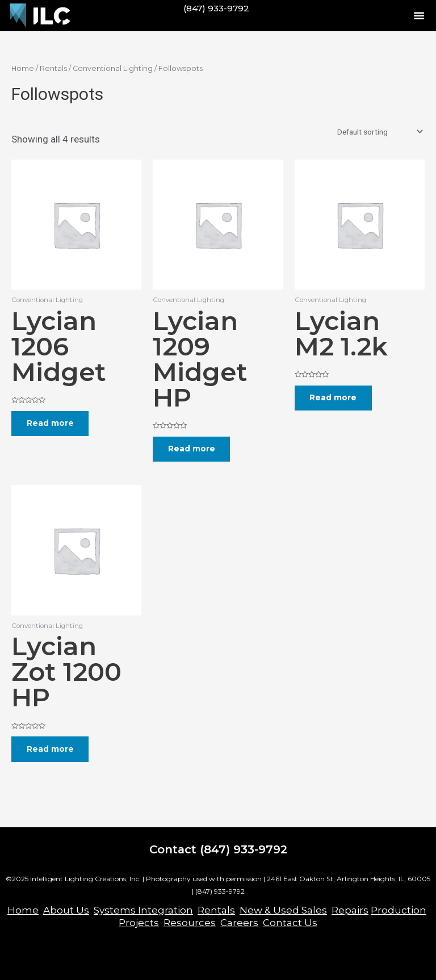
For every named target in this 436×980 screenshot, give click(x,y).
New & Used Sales (283, 910)
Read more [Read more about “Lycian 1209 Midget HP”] (192, 449)
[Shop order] (379, 132)
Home (23, 68)
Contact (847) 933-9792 (218, 849)
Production (399, 910)
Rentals (53, 68)
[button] (419, 15)
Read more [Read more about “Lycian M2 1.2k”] (334, 398)
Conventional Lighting (113, 68)
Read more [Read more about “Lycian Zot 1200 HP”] (51, 750)
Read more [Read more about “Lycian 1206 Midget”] (51, 424)
